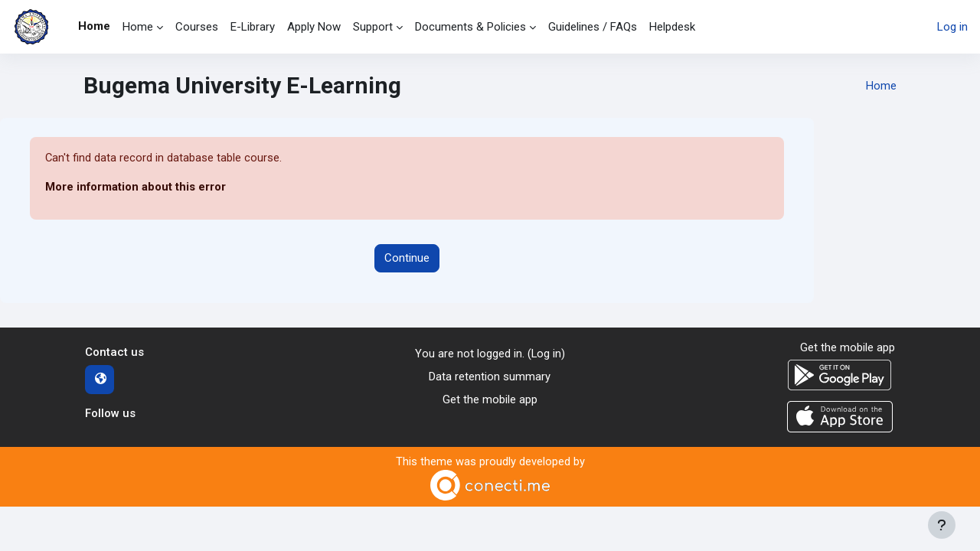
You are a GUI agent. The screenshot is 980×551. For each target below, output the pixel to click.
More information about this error (136, 187)
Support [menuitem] (373, 27)
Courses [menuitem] (197, 27)
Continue (407, 259)
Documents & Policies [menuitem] (470, 27)
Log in (952, 27)
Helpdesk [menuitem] (672, 27)
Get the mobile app (490, 401)
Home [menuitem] (94, 26)
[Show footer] (942, 525)
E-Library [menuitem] (253, 27)
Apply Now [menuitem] (314, 27)
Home (881, 86)
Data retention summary (490, 377)
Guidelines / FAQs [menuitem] (593, 27)
